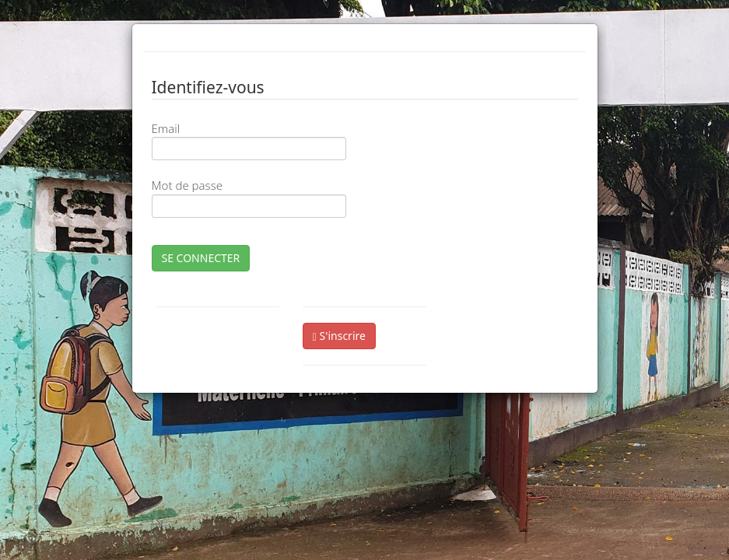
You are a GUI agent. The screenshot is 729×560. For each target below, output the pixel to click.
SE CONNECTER (201, 258)
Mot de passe (187, 185)
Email (166, 128)
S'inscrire (339, 336)
